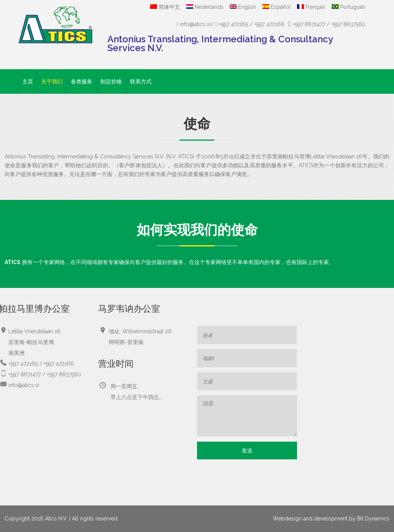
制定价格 (111, 81)
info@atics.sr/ (196, 24)
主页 (28, 81)
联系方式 (141, 81)
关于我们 (52, 81)
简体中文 (165, 7)
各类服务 (82, 81)
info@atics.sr (24, 385)
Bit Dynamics (373, 519)
